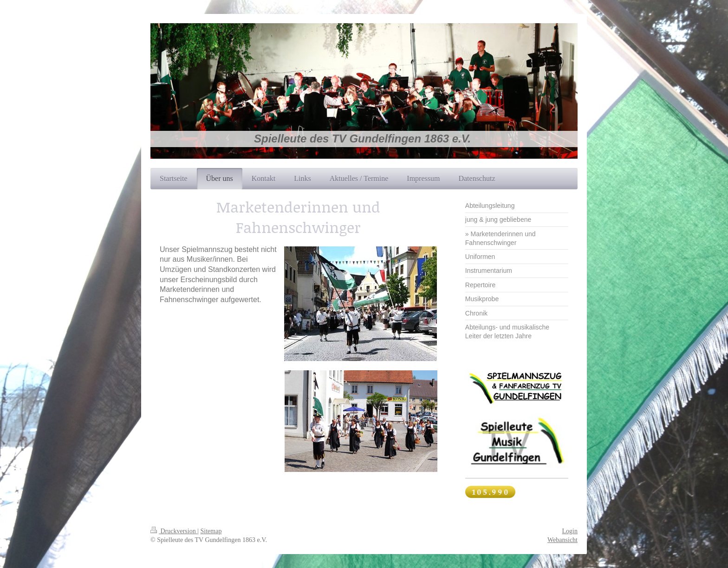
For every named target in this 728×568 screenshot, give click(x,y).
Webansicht (562, 540)
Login (570, 531)
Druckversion (174, 531)
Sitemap (211, 531)
